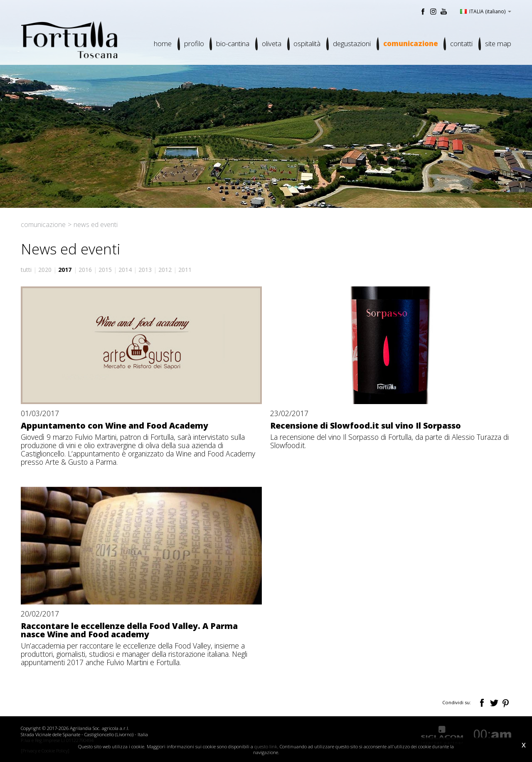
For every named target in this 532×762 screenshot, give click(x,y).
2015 (105, 270)
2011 (185, 270)
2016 (85, 270)
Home (161, 44)
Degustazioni (351, 44)
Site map (498, 44)
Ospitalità (307, 44)
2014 (125, 270)
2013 (145, 270)
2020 (45, 270)
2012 (165, 270)
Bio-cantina (232, 44)
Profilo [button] (193, 44)
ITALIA (486, 11)
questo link (266, 746)
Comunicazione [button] (410, 44)
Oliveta (271, 44)
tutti (26, 270)
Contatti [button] (461, 44)
